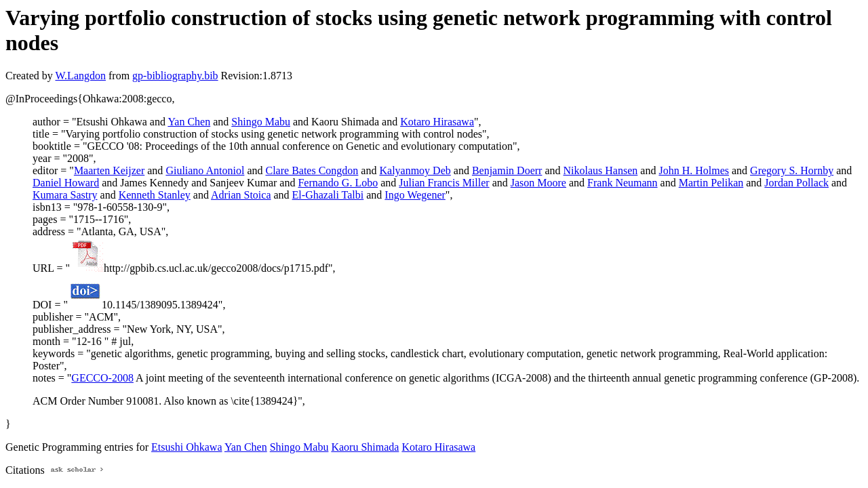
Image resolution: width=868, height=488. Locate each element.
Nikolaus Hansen (601, 170)
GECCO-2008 (102, 378)
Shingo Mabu (261, 122)
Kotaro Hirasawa (437, 122)
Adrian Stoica (241, 195)
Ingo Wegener (415, 195)
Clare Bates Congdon (312, 170)
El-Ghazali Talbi (328, 195)
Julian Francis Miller (444, 183)
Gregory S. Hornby (792, 170)
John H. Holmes (694, 170)
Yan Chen (189, 122)
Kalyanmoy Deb (415, 170)
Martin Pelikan (711, 183)
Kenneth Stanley (155, 195)
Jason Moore (538, 183)
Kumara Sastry (65, 195)
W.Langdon (80, 76)
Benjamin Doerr (507, 170)
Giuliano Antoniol (205, 170)
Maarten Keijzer (109, 170)
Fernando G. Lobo (338, 183)
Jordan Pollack (796, 183)
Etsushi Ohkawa (186, 447)
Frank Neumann (623, 183)
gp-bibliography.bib (175, 76)
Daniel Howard (66, 183)
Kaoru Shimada (365, 447)
